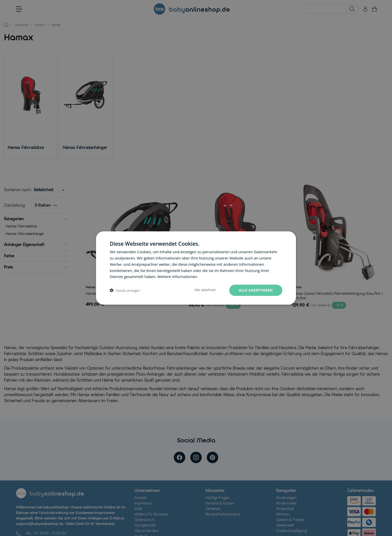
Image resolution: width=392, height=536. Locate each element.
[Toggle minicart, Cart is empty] (374, 9)
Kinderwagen (286, 498)
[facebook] (179, 457)
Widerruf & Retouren (151, 514)
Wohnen (283, 514)
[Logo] (50, 493)
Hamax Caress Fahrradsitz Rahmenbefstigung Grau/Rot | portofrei (337, 296)
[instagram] (196, 457)
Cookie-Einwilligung (291, 531)
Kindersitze (285, 509)
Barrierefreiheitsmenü (223, 514)
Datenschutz (145, 520)
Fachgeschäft (145, 525)
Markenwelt (285, 525)
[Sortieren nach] (48, 190)
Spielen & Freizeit (290, 520)
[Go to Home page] (192, 9)
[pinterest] (212, 457)
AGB (138, 509)
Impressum (143, 503)
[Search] (352, 9)
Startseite (21, 25)
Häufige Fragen (218, 498)
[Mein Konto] (365, 9)
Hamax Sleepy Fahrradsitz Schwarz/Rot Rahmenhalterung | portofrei (235, 296)
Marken (40, 25)
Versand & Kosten (220, 503)
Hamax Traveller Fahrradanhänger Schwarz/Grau (124, 294)
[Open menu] (19, 9)
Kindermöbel (286, 503)
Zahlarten (213, 509)
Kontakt (141, 498)
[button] (36, 219)
